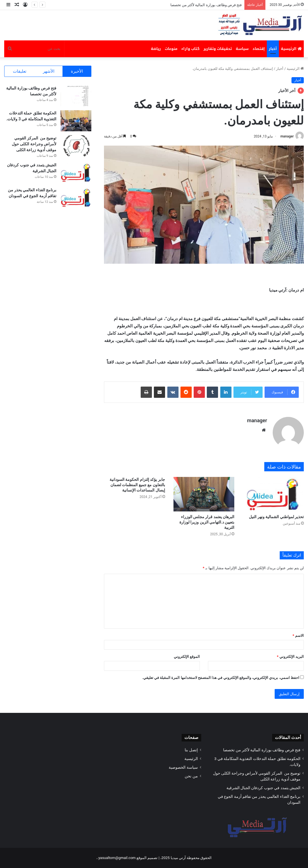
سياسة (242, 49)
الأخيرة (77, 71)
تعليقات (20, 71)
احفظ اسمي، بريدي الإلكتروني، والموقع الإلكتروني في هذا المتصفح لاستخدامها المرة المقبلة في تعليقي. (221, 678)
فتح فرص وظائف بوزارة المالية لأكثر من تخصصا (206, 5)
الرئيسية (291, 49)
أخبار (273, 49)
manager (287, 136)
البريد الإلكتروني (290, 657)
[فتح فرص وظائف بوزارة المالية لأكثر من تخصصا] (76, 96)
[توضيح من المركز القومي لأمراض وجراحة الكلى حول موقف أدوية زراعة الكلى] (76, 146)
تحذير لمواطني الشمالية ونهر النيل (276, 517)
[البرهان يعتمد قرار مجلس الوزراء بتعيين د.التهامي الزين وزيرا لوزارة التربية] (204, 494)
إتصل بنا (191, 750)
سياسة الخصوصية (183, 767)
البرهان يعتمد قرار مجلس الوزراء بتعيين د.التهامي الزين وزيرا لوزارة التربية (207, 522)
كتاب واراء (190, 49)
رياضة (156, 49)
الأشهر (49, 71)
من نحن (191, 776)
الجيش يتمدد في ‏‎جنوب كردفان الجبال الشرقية (262, 788)
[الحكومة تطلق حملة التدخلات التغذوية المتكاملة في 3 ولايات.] (76, 121)
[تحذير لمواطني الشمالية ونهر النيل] (273, 494)
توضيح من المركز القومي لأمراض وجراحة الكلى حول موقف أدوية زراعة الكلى (34, 144)
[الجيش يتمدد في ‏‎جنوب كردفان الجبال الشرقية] (76, 173)
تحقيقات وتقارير (218, 49)
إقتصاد (259, 49)
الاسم (298, 636)
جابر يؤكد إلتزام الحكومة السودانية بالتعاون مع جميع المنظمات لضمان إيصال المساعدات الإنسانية (137, 485)
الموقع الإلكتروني (187, 657)
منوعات (171, 49)
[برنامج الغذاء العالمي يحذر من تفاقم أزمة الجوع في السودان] (76, 198)
